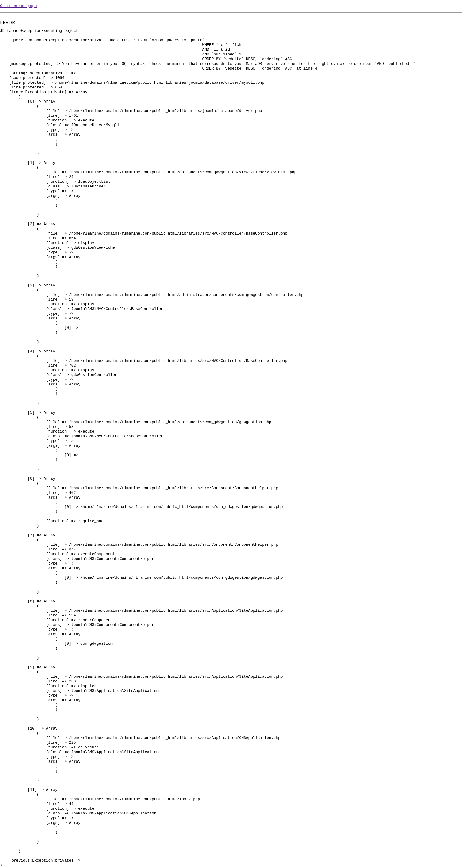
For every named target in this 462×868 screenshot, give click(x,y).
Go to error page (18, 6)
